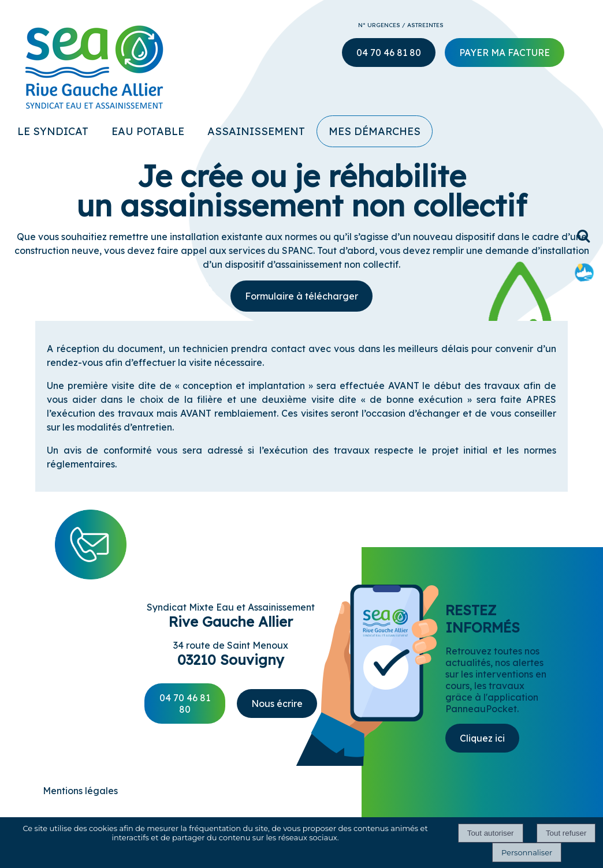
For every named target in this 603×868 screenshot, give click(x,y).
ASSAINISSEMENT (256, 131)
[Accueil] (80, 62)
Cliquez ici (482, 738)
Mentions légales (80, 791)
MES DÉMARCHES (375, 131)
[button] (584, 236)
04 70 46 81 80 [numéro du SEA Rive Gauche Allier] (389, 53)
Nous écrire (277, 704)
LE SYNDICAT (53, 131)
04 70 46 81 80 (185, 704)
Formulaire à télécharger (301, 296)
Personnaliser (527, 852)
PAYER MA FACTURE (505, 53)
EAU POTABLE (148, 131)
